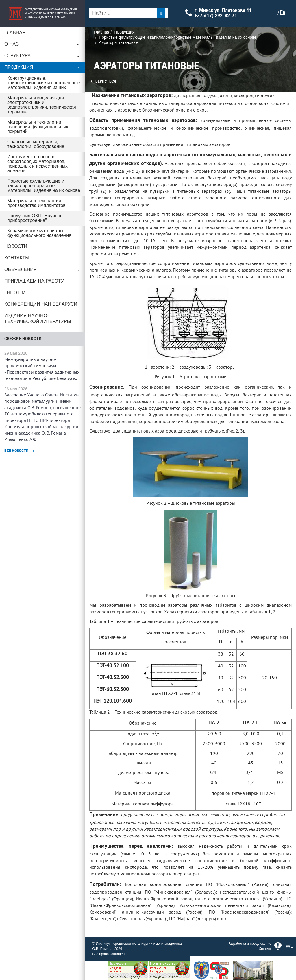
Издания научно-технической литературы (38, 319)
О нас (43, 46)
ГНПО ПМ (15, 293)
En (284, 12)
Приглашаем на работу (34, 281)
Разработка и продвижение (249, 944)
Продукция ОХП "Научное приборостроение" (35, 218)
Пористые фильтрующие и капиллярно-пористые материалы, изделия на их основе (44, 186)
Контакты (17, 258)
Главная (15, 33)
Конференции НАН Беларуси (41, 304)
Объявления (43, 271)
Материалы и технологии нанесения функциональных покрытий (38, 127)
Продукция (43, 69)
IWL (284, 946)
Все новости (19, 451)
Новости (16, 246)
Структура (43, 57)
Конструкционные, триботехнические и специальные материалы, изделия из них (44, 83)
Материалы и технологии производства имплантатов (36, 203)
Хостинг (265, 949)
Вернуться (94, 81)
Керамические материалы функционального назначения (39, 233)
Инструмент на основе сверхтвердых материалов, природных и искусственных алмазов (37, 164)
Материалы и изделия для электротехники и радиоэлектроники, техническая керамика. (42, 105)
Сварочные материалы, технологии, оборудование (36, 144)
